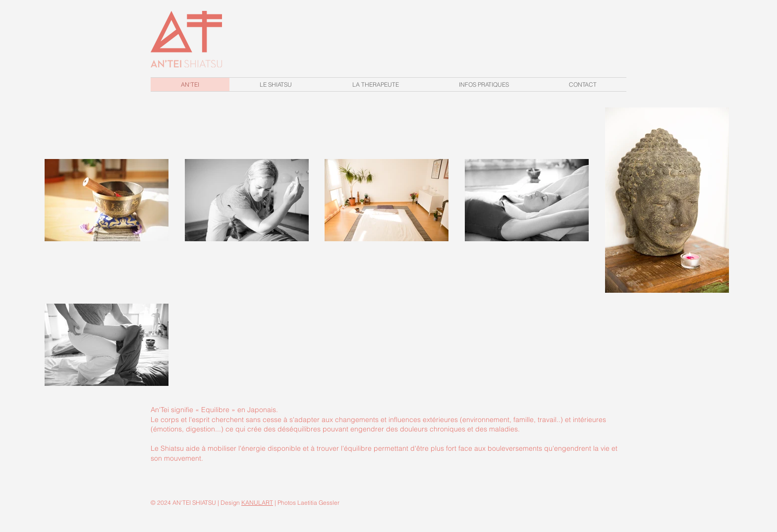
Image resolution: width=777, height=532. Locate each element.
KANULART (257, 503)
